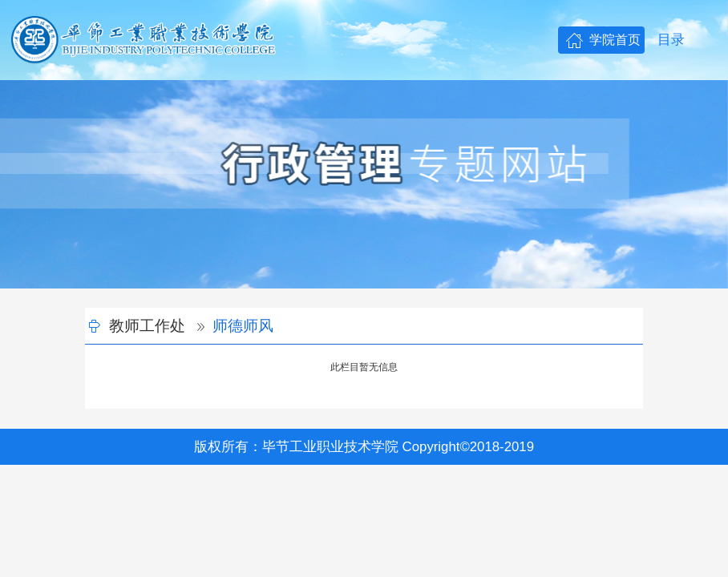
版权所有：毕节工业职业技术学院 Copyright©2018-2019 (364, 447)
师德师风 (243, 326)
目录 (671, 40)
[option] (364, 184)
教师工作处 (147, 326)
